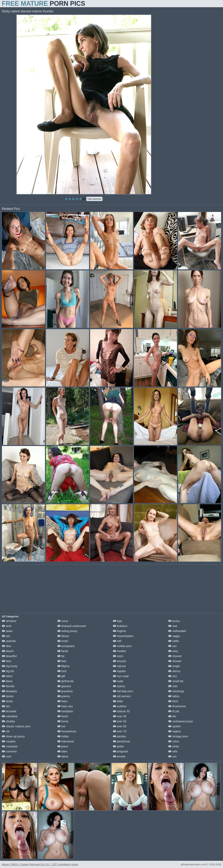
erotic (63, 641)
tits (172, 716)
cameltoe (10, 716)
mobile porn (122, 646)
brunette (9, 711)
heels (63, 716)
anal (7, 626)
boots (7, 701)
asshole (9, 641)
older (118, 701)
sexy (173, 651)
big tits (8, 671)
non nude (121, 676)
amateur (9, 621)
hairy (62, 701)
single (174, 666)
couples (9, 741)
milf (117, 641)
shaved (175, 656)
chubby (8, 721)
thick (173, 701)
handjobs (65, 711)
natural (119, 666)
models (119, 651)
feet (62, 661)
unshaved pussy (181, 721)
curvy (63, 621)
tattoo (174, 696)
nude (118, 681)
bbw (6, 646)
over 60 (120, 726)
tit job (174, 711)
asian (7, 631)
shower (175, 661)
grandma (65, 691)
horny (63, 721)
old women (122, 696)
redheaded (177, 631)
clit (6, 731)
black (7, 681)
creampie (10, 746)
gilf (61, 676)
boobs (8, 696)
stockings (176, 691)
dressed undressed (72, 626)
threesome (177, 706)
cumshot (9, 751)
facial (63, 651)
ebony (63, 636)
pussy (174, 621)
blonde (8, 686)
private (119, 756)
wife (173, 751)
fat (61, 656)
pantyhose (121, 741)
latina (63, 756)
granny (64, 696)
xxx (172, 756)
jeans (63, 746)
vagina (174, 731)
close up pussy (13, 736)
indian (63, 736)
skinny (174, 671)
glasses (64, 686)
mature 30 (121, 711)
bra (6, 706)
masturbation (123, 636)
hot (61, 726)
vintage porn (178, 736)
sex (172, 646)
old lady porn (123, 691)
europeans (66, 646)
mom (118, 656)
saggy (174, 636)
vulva (174, 741)
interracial (66, 741)
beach (8, 651)
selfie (174, 641)
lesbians (120, 626)
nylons (119, 686)
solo (173, 686)
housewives (67, 731)
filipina (63, 666)
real (173, 626)
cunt (7, 756)
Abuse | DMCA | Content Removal (21, 864)
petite (118, 746)
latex (62, 751)
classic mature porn (16, 726)
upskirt (174, 726)
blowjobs (9, 691)
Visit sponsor (94, 199)
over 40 (120, 716)
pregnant (121, 751)
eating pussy (67, 631)
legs (118, 621)
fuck (62, 671)
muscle (119, 661)
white (174, 746)
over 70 (120, 731)
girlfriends (66, 681)
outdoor (120, 706)
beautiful (9, 656)
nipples (119, 671)
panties (119, 736)
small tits (176, 681)
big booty (10, 666)
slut (172, 676)
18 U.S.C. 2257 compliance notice (59, 864)
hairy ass (65, 706)
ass (6, 636)
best (7, 661)
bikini (7, 676)
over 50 (120, 721)
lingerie (119, 631)
